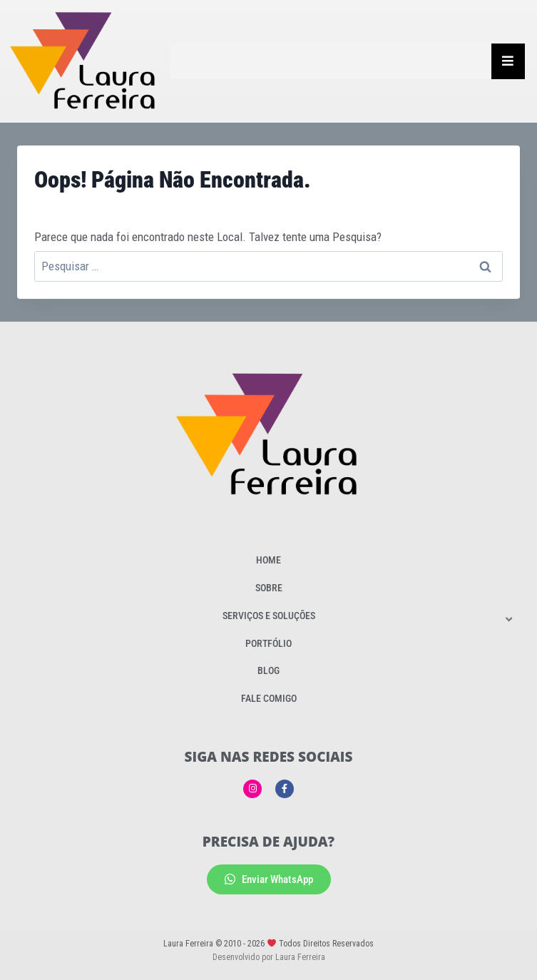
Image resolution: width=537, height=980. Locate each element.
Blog (268, 670)
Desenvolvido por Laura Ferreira (269, 957)
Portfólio (268, 643)
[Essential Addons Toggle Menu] (508, 61)
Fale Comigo (269, 698)
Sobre (269, 588)
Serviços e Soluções (269, 616)
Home (268, 560)
